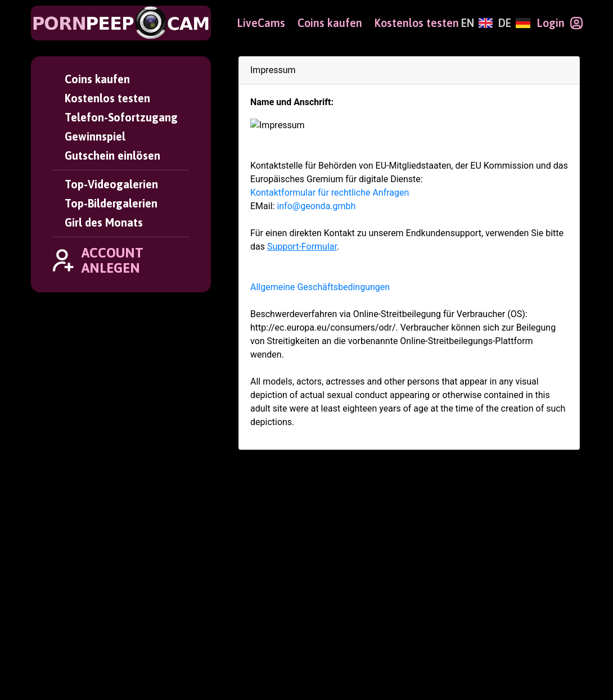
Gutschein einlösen (112, 156)
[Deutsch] (514, 23)
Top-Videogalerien (111, 184)
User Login (188, 557)
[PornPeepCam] (121, 23)
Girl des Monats (104, 223)
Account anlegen (335, 557)
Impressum (189, 639)
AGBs (175, 622)
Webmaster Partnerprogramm (507, 622)
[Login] (560, 23)
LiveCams (261, 23)
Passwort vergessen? (214, 573)
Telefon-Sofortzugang (121, 118)
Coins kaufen (97, 79)
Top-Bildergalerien (111, 204)
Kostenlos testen (107, 98)
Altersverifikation (205, 656)
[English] (477, 23)
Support (181, 605)
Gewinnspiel (95, 137)
